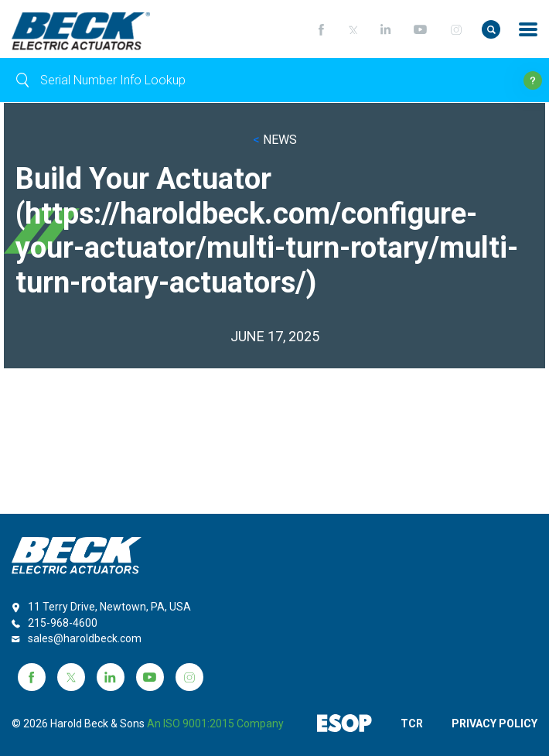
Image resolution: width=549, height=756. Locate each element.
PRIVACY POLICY (494, 724)
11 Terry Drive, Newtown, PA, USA (109, 607)
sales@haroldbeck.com (85, 638)
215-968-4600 (63, 623)
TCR (412, 724)
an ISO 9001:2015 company (215, 724)
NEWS (275, 140)
